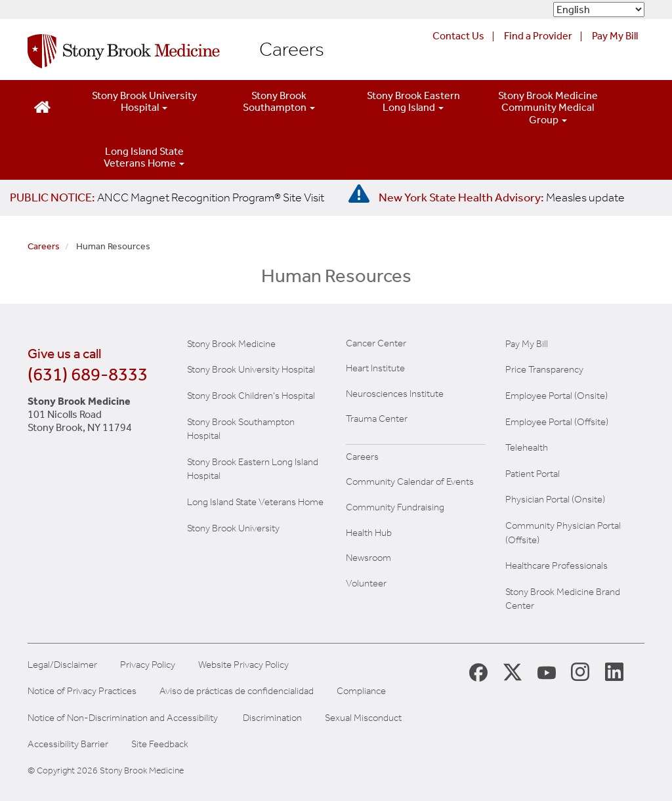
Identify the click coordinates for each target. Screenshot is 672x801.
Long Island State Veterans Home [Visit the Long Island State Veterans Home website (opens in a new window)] (255, 502)
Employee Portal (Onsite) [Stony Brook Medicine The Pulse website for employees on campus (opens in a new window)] (556, 396)
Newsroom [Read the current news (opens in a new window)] (368, 558)
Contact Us (458, 36)
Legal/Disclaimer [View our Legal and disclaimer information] (62, 665)
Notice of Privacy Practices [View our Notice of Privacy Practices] (82, 691)
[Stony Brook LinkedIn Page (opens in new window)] (614, 671)
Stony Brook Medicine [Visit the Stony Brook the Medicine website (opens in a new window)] (231, 344)
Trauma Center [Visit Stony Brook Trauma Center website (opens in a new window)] (377, 419)
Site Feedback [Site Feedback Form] (160, 744)
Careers (292, 50)
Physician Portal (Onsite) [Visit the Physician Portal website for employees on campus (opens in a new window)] (555, 499)
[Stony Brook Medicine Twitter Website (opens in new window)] (547, 671)
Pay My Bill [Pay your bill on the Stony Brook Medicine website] (527, 344)
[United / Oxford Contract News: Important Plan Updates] (167, 197)
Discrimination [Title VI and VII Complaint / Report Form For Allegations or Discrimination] (272, 718)
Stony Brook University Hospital (251, 369)
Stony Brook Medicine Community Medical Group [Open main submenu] (548, 108)
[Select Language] (599, 10)
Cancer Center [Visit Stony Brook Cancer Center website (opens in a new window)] (376, 343)
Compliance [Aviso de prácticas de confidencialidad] (361, 691)
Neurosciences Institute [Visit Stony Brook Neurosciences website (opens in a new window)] (395, 394)
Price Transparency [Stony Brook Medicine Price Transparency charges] (544, 369)
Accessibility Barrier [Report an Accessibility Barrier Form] (68, 744)
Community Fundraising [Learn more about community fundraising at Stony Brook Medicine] (395, 507)
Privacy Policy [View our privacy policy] (148, 665)
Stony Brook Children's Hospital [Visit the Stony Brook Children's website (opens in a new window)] (251, 396)
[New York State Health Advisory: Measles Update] (502, 197)
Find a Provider (538, 36)
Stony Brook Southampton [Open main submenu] (279, 101)
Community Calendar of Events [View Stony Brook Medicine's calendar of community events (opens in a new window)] (410, 482)
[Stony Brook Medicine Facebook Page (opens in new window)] (478, 671)
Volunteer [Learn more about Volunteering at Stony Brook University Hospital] (366, 583)
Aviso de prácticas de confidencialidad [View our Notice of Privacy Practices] (237, 691)
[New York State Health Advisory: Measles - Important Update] (359, 194)
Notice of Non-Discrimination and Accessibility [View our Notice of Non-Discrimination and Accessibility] (123, 718)
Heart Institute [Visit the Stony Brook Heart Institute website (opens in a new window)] (375, 368)
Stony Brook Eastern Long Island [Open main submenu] (413, 101)
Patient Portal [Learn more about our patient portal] (533, 474)
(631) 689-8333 (88, 374)
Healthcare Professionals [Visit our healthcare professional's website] (556, 565)
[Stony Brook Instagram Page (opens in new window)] (580, 671)
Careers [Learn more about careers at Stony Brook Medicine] (362, 457)
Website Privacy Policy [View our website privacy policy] (243, 665)
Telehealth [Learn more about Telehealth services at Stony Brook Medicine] (527, 447)
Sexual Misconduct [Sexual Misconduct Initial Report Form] (363, 718)
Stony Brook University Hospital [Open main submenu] (144, 101)
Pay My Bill (615, 36)
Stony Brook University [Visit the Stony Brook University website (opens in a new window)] (233, 528)
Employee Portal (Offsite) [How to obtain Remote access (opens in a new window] (557, 422)
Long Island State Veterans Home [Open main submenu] (144, 157)
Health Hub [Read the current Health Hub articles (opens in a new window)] (369, 533)
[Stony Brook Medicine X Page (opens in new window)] (513, 671)
